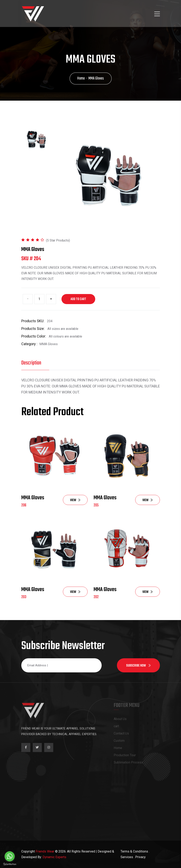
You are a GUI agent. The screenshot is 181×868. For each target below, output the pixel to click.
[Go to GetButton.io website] (10, 864)
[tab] (36, 140)
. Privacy (140, 857)
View (75, 500)
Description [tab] (31, 363)
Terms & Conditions (134, 851)
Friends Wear (45, 851)
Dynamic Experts (54, 857)
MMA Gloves (33, 498)
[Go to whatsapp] (10, 856)
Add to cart (78, 299)
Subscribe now (138, 666)
